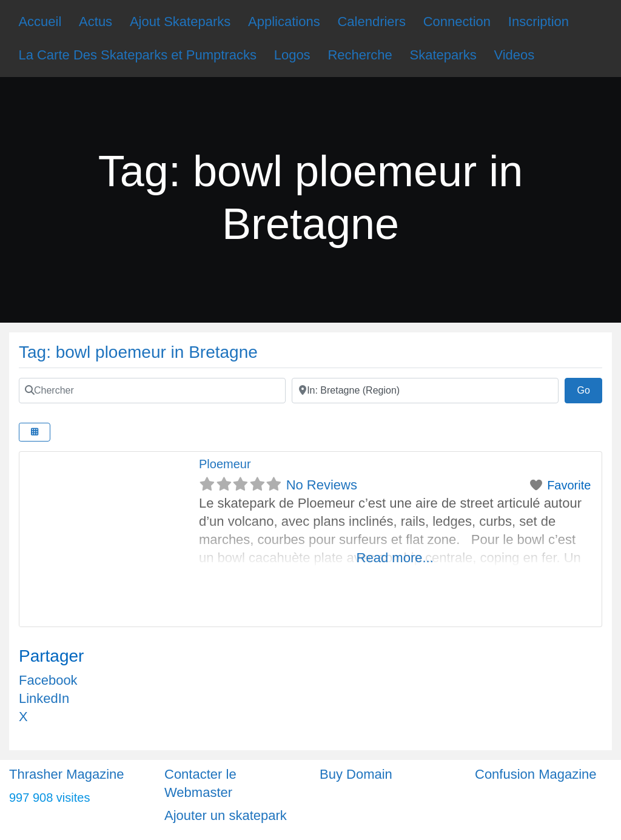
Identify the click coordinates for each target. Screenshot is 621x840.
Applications (284, 22)
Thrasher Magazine (67, 774)
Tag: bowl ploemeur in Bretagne (138, 352)
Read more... (395, 558)
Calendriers (371, 22)
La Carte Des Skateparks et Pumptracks (137, 55)
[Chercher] (152, 391)
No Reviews (322, 485)
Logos (292, 55)
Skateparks (443, 55)
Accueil (40, 22)
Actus (96, 22)
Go (589, 389)
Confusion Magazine (536, 774)
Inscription (539, 22)
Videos (514, 55)
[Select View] (35, 432)
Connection (457, 22)
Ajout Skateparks (180, 22)
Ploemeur (225, 464)
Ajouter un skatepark (226, 815)
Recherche (360, 55)
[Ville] (425, 391)
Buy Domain (356, 774)
